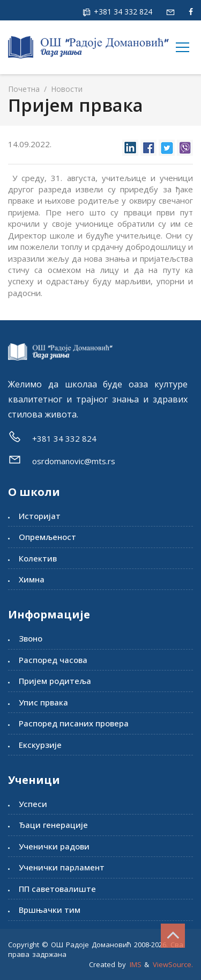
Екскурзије (40, 745)
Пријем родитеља (55, 681)
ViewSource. (173, 964)
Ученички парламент (62, 867)
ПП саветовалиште (57, 889)
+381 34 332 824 (122, 12)
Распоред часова (53, 660)
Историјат (40, 516)
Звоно (31, 638)
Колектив (38, 558)
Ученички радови (54, 846)
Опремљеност (47, 537)
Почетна (24, 89)
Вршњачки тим (50, 910)
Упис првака (43, 702)
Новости (66, 89)
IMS (136, 964)
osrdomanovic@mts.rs (74, 461)
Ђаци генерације (53, 825)
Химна (32, 579)
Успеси (33, 804)
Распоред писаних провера (74, 723)
